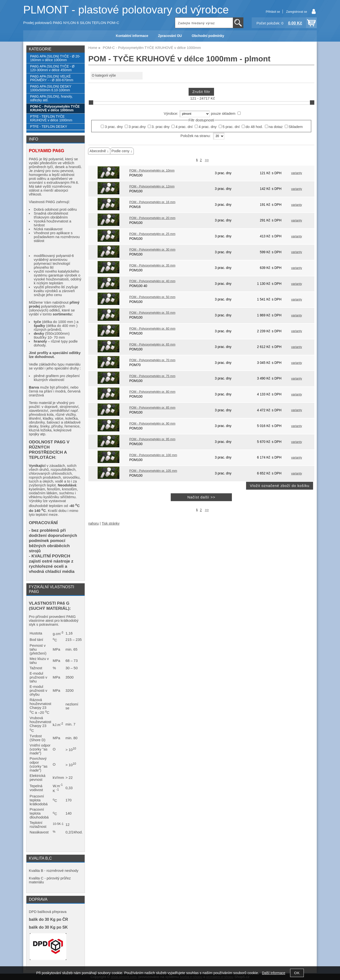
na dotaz (276, 127)
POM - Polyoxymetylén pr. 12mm (152, 186)
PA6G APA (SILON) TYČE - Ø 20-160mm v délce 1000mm (55, 58)
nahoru (94, 524)
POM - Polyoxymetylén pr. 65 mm (152, 345)
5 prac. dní (231, 127)
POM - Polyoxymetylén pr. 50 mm (152, 297)
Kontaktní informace (132, 36)
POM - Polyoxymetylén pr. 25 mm (152, 234)
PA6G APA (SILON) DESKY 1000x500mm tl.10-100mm (51, 88)
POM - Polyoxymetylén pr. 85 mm (152, 408)
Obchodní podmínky (208, 36)
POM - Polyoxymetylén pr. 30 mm (152, 250)
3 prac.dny (137, 127)
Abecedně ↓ (99, 151)
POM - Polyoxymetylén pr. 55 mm (152, 313)
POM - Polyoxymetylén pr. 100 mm (153, 455)
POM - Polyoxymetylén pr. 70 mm (152, 360)
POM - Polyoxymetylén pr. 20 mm (152, 218)
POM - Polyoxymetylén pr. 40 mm (152, 281)
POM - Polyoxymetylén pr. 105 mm (153, 471)
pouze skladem (223, 114)
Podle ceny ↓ (122, 151)
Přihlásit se (273, 12)
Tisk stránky (111, 524)
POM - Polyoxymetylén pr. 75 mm (152, 376)
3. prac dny (161, 127)
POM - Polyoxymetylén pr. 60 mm (152, 329)
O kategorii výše (104, 75)
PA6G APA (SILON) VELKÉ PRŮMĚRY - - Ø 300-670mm (52, 78)
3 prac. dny (114, 127)
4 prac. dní (184, 127)
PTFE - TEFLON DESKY (49, 127)
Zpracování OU (170, 36)
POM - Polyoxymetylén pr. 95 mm (152, 439)
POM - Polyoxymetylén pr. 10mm (152, 171)
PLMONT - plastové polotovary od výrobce (126, 10)
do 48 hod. (254, 127)
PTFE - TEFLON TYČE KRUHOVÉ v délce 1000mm (51, 118)
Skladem (296, 127)
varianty (296, 173)
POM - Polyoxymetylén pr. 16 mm (152, 202)
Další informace (274, 973)
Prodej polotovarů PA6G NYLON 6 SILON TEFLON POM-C (71, 23)
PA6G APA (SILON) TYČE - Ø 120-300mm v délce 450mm (52, 68)
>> (207, 160)
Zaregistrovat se (297, 12)
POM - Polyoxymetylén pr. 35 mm (152, 265)
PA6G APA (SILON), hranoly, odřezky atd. (51, 98)
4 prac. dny (208, 127)
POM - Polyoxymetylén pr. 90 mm (152, 424)
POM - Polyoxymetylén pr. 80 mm (152, 392)
